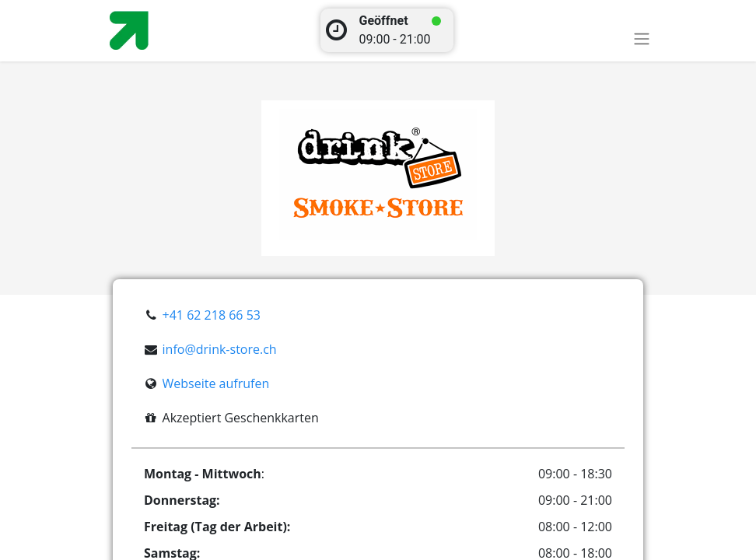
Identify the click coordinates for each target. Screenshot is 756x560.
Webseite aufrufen (216, 383)
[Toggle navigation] (642, 38)
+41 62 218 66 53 (212, 315)
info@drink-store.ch (220, 349)
